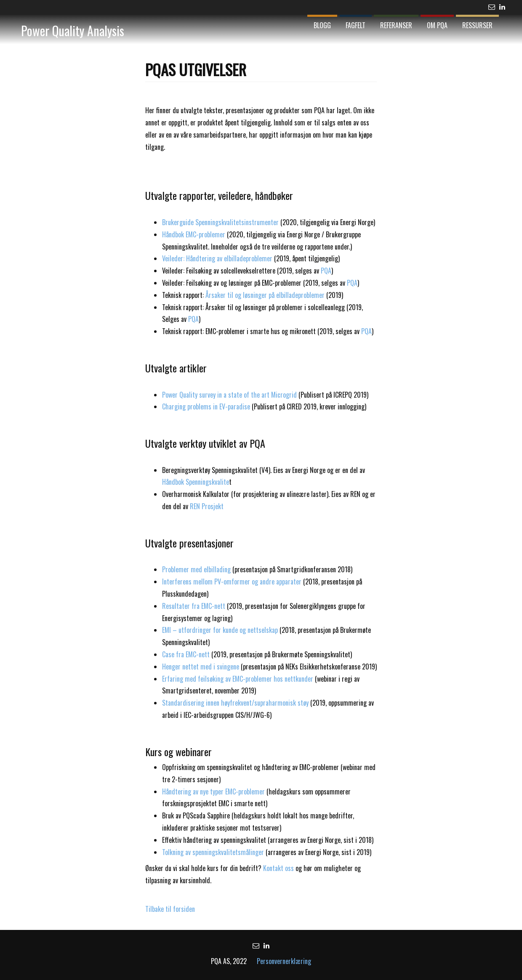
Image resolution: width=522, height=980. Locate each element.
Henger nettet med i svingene (201, 667)
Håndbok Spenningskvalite (196, 482)
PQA (326, 271)
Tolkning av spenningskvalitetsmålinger (213, 852)
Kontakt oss (278, 868)
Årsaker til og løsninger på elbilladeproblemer (265, 295)
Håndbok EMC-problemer (194, 234)
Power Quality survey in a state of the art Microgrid (229, 395)
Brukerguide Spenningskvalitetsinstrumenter (220, 222)
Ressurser (477, 25)
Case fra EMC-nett (186, 654)
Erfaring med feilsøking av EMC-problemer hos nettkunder (238, 679)
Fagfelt (356, 25)
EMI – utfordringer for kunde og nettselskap (221, 630)
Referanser (396, 25)
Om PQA (437, 25)
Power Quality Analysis (73, 31)
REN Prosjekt (207, 506)
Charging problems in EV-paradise (206, 406)
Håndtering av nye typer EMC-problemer (213, 791)
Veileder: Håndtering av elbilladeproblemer (217, 258)
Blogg (322, 25)
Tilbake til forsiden (170, 909)
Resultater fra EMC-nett (194, 606)
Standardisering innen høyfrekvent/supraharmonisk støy (235, 703)
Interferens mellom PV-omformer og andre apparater (233, 582)
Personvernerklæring (284, 961)
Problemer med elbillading (196, 569)
